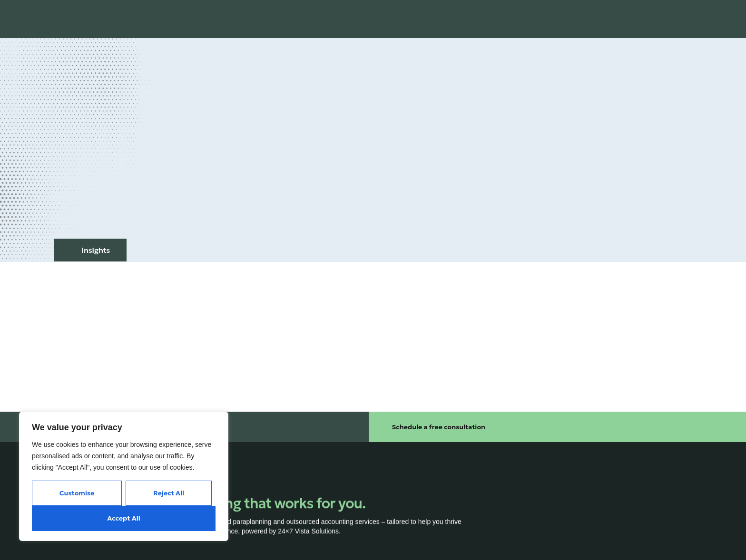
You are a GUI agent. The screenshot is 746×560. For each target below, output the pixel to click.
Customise (77, 493)
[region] (124, 476)
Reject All (169, 493)
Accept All (123, 518)
